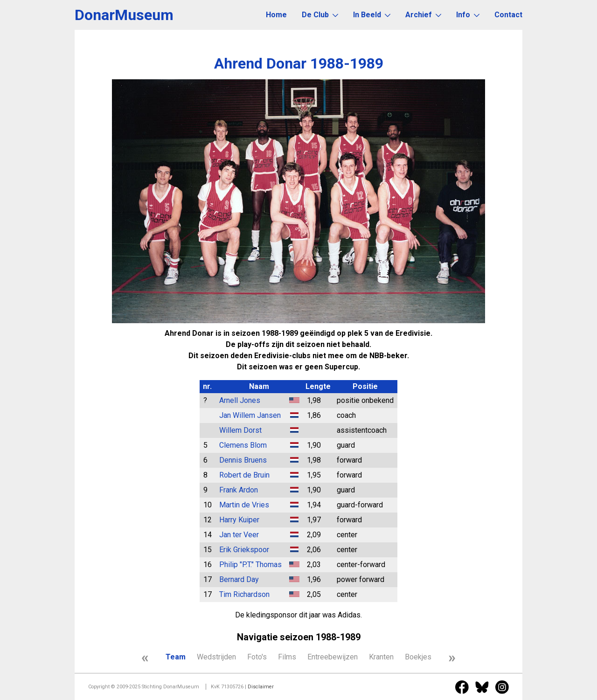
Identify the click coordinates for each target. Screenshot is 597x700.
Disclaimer (261, 687)
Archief (423, 15)
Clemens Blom (243, 445)
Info (468, 15)
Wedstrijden (216, 657)
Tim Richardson (244, 594)
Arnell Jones (240, 400)
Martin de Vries (244, 505)
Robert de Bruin (244, 475)
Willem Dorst (240, 430)
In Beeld (372, 15)
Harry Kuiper (239, 520)
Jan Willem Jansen (250, 415)
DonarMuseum (124, 15)
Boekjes (418, 657)
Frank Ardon (239, 490)
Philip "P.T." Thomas (250, 565)
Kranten (381, 657)
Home (276, 15)
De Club (320, 15)
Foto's (257, 657)
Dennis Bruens (243, 460)
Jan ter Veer (239, 535)
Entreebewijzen (333, 657)
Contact (508, 15)
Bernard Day (239, 579)
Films (287, 657)
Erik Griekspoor (244, 550)
